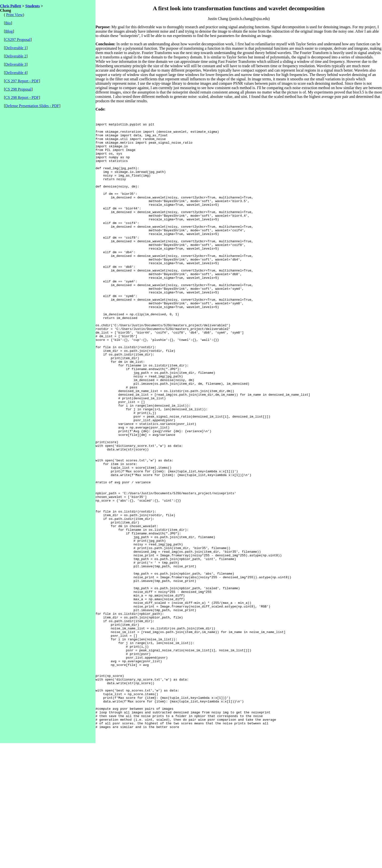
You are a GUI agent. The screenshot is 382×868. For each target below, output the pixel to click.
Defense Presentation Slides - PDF (32, 106)
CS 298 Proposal (18, 89)
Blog (9, 31)
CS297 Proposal (18, 40)
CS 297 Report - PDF (22, 81)
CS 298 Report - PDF (22, 98)
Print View (14, 15)
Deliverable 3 (16, 64)
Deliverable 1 (16, 48)
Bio (8, 23)
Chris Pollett (11, 6)
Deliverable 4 (16, 73)
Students (33, 6)
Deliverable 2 (16, 56)
